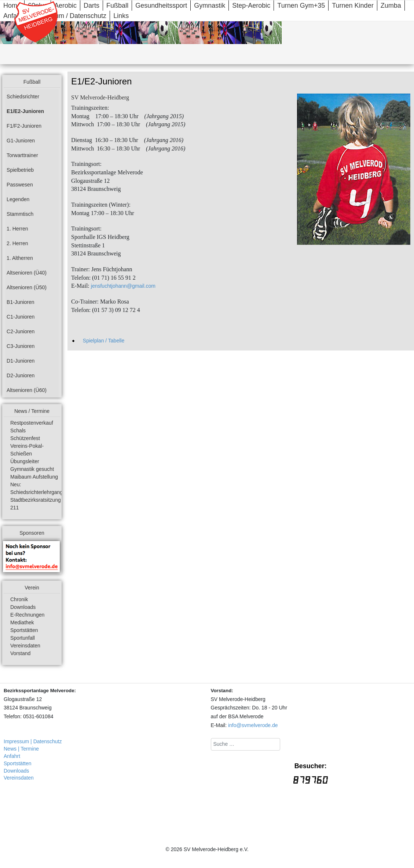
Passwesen (20, 185)
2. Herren (17, 243)
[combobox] (246, 744)
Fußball (117, 6)
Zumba (391, 6)
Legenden (18, 199)
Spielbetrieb (20, 170)
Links (121, 16)
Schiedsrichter (23, 97)
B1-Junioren (21, 302)
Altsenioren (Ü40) (27, 273)
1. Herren (17, 229)
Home (12, 6)
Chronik (19, 599)
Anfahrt (12, 756)
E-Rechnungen (27, 615)
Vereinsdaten (25, 646)
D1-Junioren (21, 361)
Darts (91, 6)
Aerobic (65, 6)
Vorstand (20, 653)
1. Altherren (20, 258)
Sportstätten (24, 630)
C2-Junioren (21, 331)
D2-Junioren (21, 375)
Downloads (23, 607)
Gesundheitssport (161, 6)
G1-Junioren (21, 141)
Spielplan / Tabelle (104, 341)
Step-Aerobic (251, 6)
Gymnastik (210, 6)
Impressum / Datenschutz (69, 16)
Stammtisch (20, 214)
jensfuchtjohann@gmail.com (123, 286)
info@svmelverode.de (253, 725)
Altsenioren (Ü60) (27, 390)
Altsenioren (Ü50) (27, 287)
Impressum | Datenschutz (33, 741)
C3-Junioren (21, 346)
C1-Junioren (21, 317)
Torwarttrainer (22, 155)
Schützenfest (25, 438)
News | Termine (21, 749)
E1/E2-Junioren (25, 111)
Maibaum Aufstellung (34, 477)
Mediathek (22, 622)
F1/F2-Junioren (24, 126)
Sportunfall (23, 638)
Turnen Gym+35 (301, 6)
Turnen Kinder (353, 6)
